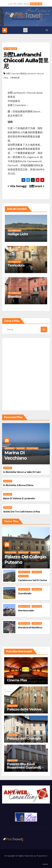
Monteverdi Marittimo (30, 628)
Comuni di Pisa (10, 552)
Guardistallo (25, 593)
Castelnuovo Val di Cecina (32, 580)
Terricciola (16, 265)
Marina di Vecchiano (16, 455)
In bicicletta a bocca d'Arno (18, 485)
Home (45, 864)
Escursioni (21, 448)
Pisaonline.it (42, 856)
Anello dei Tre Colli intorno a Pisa (21, 512)
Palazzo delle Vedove (24, 709)
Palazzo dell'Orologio (24, 738)
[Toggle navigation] (25, 30)
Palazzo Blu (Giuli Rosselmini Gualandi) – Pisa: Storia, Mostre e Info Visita (25, 769)
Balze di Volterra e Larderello (19, 498)
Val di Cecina (23, 576)
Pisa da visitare (32, 448)
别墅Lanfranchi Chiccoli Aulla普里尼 (26, 60)
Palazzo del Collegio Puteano (25, 559)
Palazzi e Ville (23, 552)
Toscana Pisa (35, 552)
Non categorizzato (10, 49)
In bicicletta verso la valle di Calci (22, 472)
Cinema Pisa (17, 680)
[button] (47, 30)
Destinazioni (10, 448)
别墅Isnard (37, 186)
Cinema (10, 677)
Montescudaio (26, 611)
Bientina (14, 297)
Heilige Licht (18, 234)
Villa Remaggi (17, 186)
